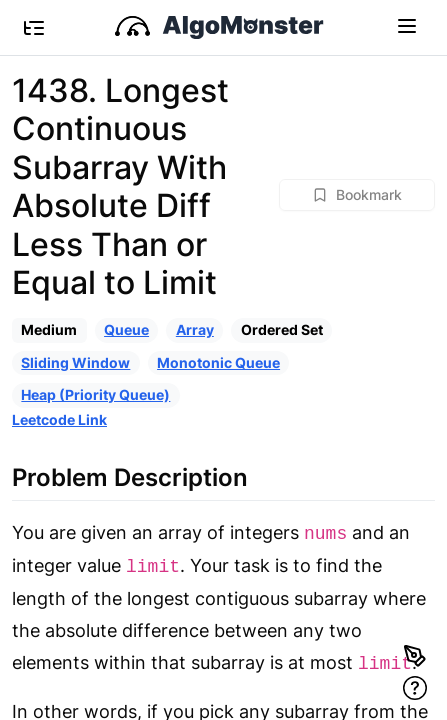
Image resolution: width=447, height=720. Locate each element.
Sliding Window (75, 362)
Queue (126, 329)
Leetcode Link (59, 419)
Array (195, 329)
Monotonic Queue (218, 362)
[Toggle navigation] (407, 25)
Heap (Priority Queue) (95, 394)
